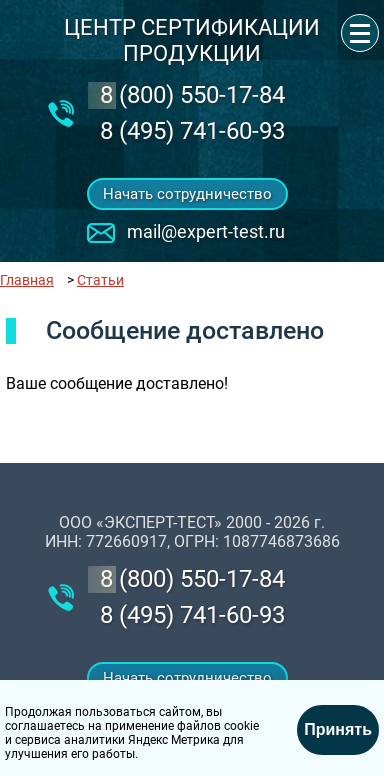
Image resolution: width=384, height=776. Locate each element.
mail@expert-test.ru (206, 231)
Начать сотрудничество (187, 194)
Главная (27, 280)
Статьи (100, 280)
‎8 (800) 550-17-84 (192, 95)
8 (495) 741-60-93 (192, 131)
